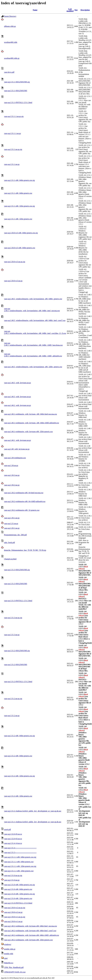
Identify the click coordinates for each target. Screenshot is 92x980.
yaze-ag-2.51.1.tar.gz (12, 164)
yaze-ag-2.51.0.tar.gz (12, 880)
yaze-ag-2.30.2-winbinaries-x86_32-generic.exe (22, 510)
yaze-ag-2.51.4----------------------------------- (20, 848)
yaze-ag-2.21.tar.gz (11, 524)
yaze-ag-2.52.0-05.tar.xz (13, 834)
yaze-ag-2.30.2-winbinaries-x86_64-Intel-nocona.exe (24, 493)
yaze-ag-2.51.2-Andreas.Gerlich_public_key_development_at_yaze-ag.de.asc (33, 811)
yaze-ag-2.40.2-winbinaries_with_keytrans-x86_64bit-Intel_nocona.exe (30, 926)
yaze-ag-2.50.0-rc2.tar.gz (13, 912)
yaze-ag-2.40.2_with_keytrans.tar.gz (17, 405)
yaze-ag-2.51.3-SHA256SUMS (16, 584)
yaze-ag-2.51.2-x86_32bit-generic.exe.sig (19, 776)
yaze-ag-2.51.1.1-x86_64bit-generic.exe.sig (20, 857)
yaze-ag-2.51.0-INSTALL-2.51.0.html (18, 903)
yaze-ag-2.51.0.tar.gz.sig (13, 875)
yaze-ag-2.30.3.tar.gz (12, 475)
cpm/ (6, 958)
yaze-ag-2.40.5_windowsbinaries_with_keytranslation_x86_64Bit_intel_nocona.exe (32, 310)
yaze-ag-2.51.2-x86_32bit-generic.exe (18, 796)
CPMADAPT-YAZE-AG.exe (15, 972)
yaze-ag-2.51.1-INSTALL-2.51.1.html (18, 102)
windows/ (8, 944)
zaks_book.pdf (9, 542)
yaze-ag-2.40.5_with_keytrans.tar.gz (17, 383)
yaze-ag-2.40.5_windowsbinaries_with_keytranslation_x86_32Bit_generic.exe (33, 367)
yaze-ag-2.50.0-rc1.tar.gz (13, 921)
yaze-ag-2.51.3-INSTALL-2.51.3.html (18, 601)
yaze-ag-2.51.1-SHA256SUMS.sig (17, 82)
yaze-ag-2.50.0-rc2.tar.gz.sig (15, 908)
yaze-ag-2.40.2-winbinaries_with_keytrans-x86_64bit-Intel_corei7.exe (30, 931)
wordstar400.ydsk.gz (12, 58)
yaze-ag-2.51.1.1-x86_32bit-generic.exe (19, 871)
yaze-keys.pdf (9, 72)
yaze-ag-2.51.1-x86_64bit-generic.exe (18, 193)
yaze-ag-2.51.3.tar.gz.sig (13, 618)
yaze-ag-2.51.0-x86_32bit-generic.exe (18, 898)
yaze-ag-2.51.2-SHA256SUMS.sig (17, 651)
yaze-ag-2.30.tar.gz (11, 465)
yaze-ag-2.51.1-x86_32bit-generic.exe (18, 219)
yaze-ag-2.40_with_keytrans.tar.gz (17, 449)
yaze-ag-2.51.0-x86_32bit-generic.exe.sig (19, 894)
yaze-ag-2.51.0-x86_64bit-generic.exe (18, 889)
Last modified (70, 10)
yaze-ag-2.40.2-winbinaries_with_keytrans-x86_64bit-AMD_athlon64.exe (32, 935)
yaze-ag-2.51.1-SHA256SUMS (16, 91)
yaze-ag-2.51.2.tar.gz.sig (13, 699)
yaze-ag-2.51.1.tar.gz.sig (13, 149)
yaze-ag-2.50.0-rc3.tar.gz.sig (15, 262)
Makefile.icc (9, 963)
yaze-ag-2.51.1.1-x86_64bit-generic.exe (19, 862)
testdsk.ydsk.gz (10, 949)
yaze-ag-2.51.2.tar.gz (12, 716)
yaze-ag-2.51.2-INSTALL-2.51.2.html (18, 682)
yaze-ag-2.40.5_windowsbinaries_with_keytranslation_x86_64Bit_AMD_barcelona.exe (33, 344)
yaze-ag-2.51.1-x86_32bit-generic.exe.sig (19, 206)
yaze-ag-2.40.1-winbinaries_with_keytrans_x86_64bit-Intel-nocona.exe (30, 414)
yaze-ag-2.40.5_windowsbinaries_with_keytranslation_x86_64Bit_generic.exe (33, 299)
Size (76, 10)
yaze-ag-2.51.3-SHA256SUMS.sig (17, 570)
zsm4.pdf (7, 829)
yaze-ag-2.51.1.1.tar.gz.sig (14, 116)
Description (85, 10)
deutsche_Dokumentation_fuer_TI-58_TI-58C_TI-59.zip (25, 550)
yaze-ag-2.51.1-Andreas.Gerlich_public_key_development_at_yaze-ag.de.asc (33, 822)
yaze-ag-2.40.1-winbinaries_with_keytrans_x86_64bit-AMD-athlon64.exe (32, 423)
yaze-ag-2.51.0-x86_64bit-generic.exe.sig (19, 885)
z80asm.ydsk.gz (10, 26)
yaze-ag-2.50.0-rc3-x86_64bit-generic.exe (20, 248)
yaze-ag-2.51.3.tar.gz (12, 635)
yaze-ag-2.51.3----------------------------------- (20, 852)
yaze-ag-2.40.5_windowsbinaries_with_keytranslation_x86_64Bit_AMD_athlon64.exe (33, 355)
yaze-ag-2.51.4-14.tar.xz (13, 843)
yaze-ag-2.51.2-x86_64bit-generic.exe (18, 756)
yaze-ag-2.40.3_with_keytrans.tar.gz (17, 397)
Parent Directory (10, 16)
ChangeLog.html (10, 559)
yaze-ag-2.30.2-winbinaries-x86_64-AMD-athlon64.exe (25, 501)
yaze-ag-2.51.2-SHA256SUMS (16, 665)
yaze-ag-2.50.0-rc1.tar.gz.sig (15, 917)
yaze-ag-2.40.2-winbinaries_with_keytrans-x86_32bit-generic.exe (28, 940)
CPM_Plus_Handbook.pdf (14, 967)
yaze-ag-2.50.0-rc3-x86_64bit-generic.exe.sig (21, 233)
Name (35, 10)
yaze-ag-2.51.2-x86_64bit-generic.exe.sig (19, 736)
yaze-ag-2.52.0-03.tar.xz (13, 839)
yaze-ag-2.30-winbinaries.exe (15, 458)
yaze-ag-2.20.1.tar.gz (12, 528)
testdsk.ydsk (9, 954)
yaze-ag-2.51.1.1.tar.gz (12, 133)
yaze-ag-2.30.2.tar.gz (12, 485)
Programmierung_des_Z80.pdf (15, 535)
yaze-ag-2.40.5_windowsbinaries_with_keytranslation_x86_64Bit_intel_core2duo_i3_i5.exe (35, 332)
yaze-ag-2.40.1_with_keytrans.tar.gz (17, 440)
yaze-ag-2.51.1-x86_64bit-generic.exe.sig (19, 180)
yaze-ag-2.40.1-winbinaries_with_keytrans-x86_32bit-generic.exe (28, 432)
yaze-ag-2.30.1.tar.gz (12, 518)
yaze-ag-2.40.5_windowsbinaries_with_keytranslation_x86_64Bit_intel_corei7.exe (35, 320)
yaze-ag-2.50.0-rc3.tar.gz (13, 281)
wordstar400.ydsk (11, 42)
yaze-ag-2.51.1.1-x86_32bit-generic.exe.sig (20, 866)
